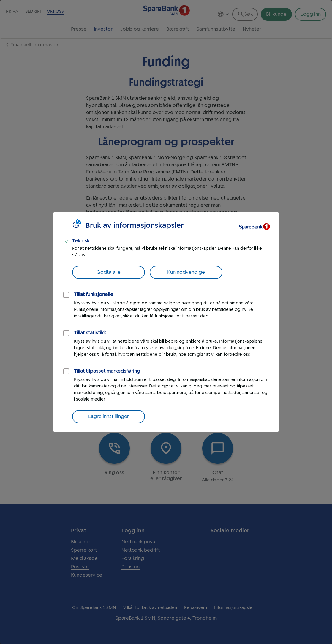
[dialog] (166, 322)
